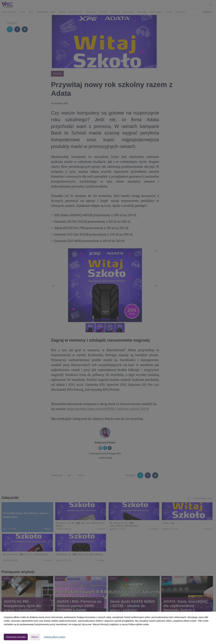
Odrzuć (35, 637)
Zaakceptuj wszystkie (16, 637)
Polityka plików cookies (55, 637)
